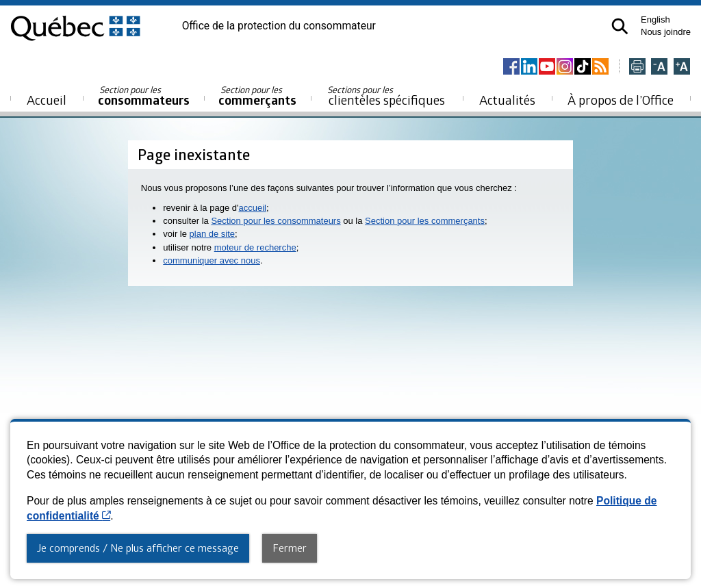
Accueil (47, 100)
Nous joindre (666, 32)
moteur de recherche (255, 247)
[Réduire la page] (659, 67)
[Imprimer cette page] (637, 67)
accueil (252, 208)
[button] (620, 26)
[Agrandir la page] (682, 67)
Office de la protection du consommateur (279, 26)
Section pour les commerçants (425, 221)
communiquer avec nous (212, 260)
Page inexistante (194, 154)
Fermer (290, 548)
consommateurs (144, 96)
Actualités (507, 100)
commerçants (257, 96)
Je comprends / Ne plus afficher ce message (138, 548)
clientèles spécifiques (386, 96)
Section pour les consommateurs (276, 221)
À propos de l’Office (621, 100)
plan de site (213, 234)
